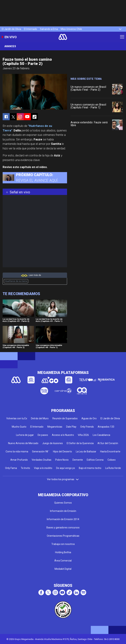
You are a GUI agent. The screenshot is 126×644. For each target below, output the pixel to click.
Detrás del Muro (40, 418)
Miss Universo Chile (71, 29)
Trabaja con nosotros (63, 544)
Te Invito (25, 468)
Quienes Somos (63, 503)
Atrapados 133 (106, 427)
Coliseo (112, 460)
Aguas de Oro (89, 418)
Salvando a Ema (49, 29)
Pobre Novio (62, 460)
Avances (10, 46)
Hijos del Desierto (62, 452)
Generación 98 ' (41, 452)
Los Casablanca (101, 435)
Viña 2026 (83, 435)
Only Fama (11, 468)
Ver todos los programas (63, 479)
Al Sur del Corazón (108, 443)
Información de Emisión (63, 511)
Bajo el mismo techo (90, 468)
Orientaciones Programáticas (63, 536)
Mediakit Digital (63, 569)
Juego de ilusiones (53, 443)
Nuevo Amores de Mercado (23, 443)
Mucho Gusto (19, 427)
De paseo (43, 435)
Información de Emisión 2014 (63, 519)
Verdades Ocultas (42, 460)
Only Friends (87, 427)
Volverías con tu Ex (17, 418)
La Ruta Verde (113, 468)
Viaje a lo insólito (43, 468)
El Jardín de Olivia (11, 29)
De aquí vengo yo (66, 468)
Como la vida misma (17, 452)
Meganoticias (55, 427)
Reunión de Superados (65, 418)
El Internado (31, 29)
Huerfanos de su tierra (16, 281)
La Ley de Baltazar (86, 452)
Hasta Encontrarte (110, 452)
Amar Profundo (19, 460)
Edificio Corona (95, 460)
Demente (78, 460)
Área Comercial (63, 561)
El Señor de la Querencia (80, 443)
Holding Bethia (63, 552)
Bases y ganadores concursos (63, 528)
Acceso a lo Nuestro (63, 435)
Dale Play (71, 427)
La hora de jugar (25, 435)
